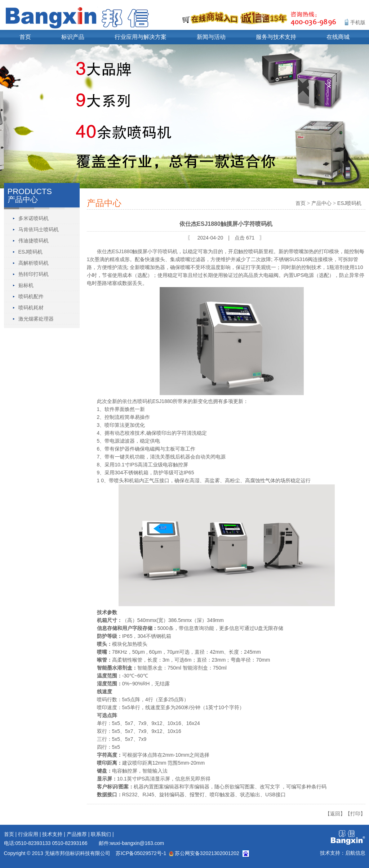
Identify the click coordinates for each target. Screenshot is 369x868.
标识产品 (73, 37)
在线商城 (338, 37)
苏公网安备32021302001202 (204, 853)
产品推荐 (77, 834)
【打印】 (355, 814)
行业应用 (28, 834)
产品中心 (321, 203)
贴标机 (26, 285)
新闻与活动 (211, 37)
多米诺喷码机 (34, 218)
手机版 (358, 22)
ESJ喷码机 (31, 252)
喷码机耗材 (31, 308)
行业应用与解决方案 (141, 37)
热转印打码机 (34, 274)
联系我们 (101, 834)
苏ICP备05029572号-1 (141, 853)
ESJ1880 (122, 251)
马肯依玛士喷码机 (39, 229)
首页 (25, 37)
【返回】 (335, 814)
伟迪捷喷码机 (34, 241)
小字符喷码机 (163, 251)
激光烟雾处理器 (36, 319)
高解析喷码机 (34, 263)
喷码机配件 (31, 296)
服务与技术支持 (276, 37)
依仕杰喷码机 (137, 401)
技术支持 (52, 834)
